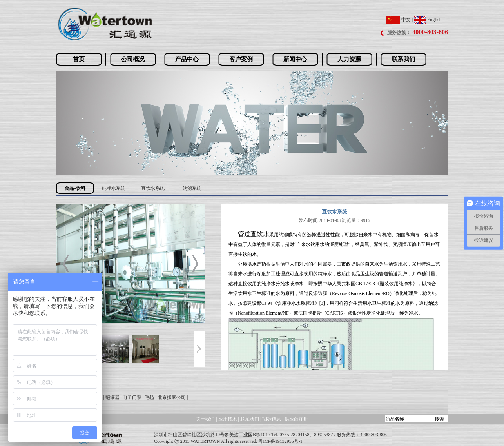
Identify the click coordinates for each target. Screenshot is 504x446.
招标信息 (272, 419)
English (428, 20)
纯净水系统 (114, 188)
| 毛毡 (148, 397)
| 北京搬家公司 (171, 397)
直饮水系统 (153, 188)
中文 (398, 20)
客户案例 (241, 59)
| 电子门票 (131, 397)
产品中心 (187, 59)
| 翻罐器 (111, 397)
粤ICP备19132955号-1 (280, 441)
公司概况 (133, 59)
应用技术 (228, 419)
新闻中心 (295, 59)
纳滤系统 (192, 188)
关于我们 (205, 419)
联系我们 (403, 59)
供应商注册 (296, 419)
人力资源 (349, 59)
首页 (79, 59)
